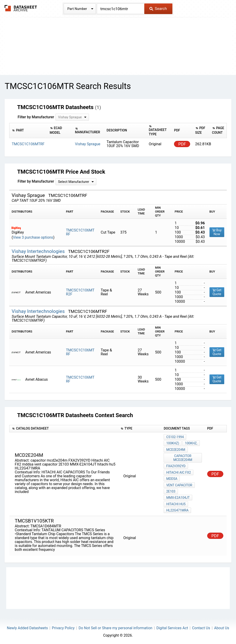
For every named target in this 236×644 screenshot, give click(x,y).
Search (158, 9)
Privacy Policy (63, 627)
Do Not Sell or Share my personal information (115, 627)
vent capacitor (179, 484)
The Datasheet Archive (21, 8)
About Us (222, 627)
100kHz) (173, 443)
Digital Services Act (172, 627)
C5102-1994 (175, 437)
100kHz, (191, 443)
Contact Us (201, 627)
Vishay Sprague (88, 144)
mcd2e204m (176, 449)
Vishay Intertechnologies (39, 251)
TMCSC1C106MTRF (80, 232)
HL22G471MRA (177, 509)
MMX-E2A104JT (178, 497)
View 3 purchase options (33, 237)
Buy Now (217, 232)
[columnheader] (28, 130)
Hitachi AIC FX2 (178, 472)
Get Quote (217, 292)
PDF (182, 144)
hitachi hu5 (176, 503)
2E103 (171, 491)
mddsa (172, 478)
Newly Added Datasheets (27, 627)
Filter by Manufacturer (36, 117)
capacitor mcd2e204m (183, 458)
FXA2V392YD (176, 466)
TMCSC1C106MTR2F (80, 292)
